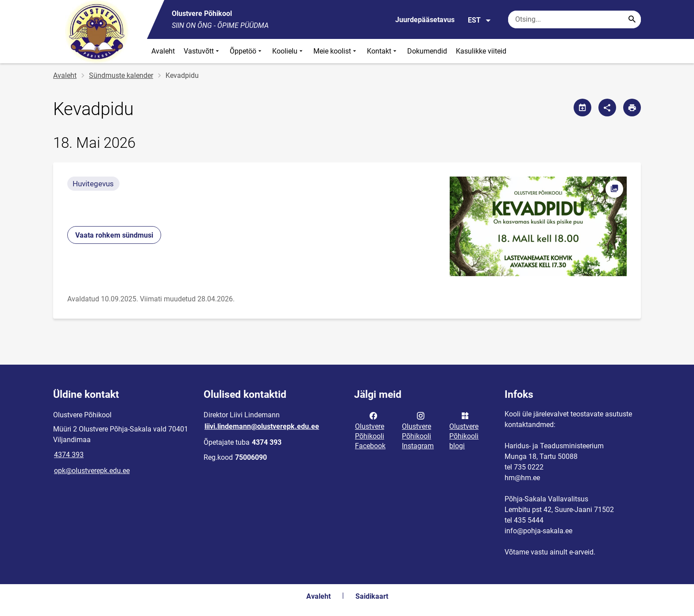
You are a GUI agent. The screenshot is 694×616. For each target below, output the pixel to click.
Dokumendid (427, 51)
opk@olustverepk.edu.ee (92, 471)
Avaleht (163, 51)
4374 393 (69, 455)
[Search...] (632, 19)
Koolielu (288, 51)
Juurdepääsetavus (425, 20)
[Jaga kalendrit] (582, 108)
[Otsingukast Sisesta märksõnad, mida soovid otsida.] (574, 19)
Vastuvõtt (202, 51)
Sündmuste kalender (121, 75)
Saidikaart (372, 596)
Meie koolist (336, 51)
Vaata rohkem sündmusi (114, 235)
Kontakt (383, 51)
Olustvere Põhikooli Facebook (370, 430)
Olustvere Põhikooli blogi (464, 430)
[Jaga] (607, 108)
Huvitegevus (93, 184)
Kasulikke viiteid (481, 51)
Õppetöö (247, 51)
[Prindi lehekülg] (632, 108)
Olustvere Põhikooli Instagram (418, 430)
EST (480, 20)
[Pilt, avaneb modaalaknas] (538, 226)
